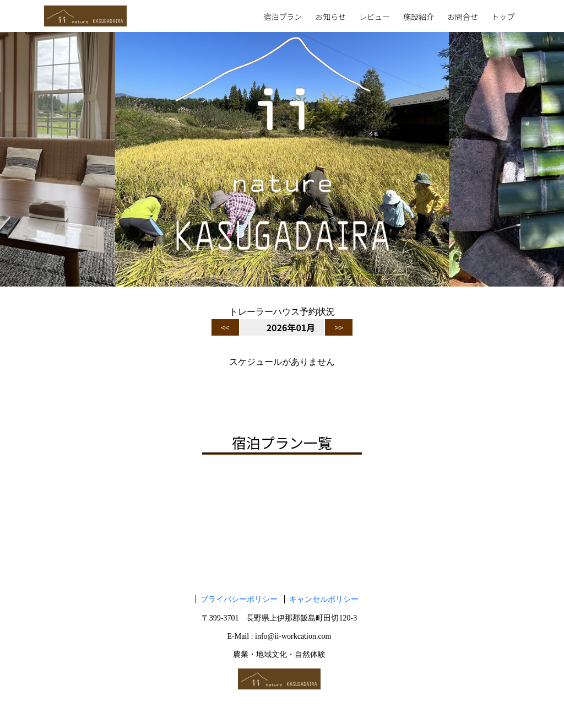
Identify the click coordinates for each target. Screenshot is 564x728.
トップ (503, 17)
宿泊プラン (283, 17)
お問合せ (463, 17)
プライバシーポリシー (239, 599)
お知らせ (330, 17)
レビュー (375, 17)
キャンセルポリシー (324, 599)
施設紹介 (419, 17)
